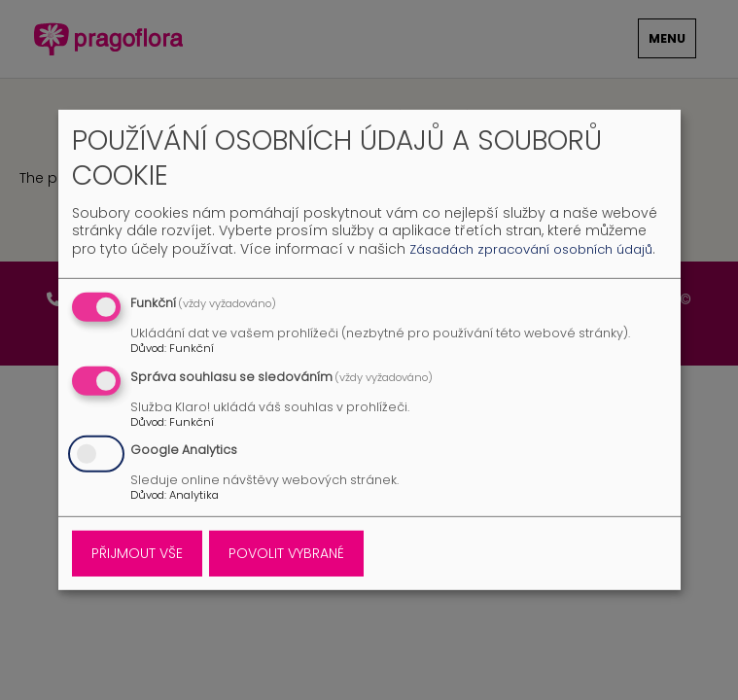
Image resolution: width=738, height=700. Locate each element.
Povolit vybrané (286, 553)
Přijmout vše (137, 553)
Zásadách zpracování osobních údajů (531, 250)
